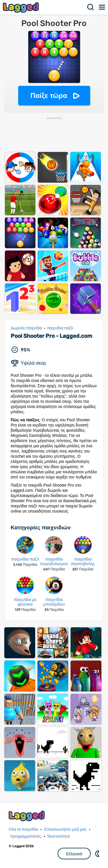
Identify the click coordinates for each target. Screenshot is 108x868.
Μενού (102, 7)
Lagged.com (27, 816)
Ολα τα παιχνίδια (23, 829)
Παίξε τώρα (49, 95)
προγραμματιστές (26, 836)
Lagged (22, 7)
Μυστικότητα (59, 836)
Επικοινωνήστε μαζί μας (65, 829)
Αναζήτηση (91, 7)
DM (98, 854)
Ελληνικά (74, 854)
